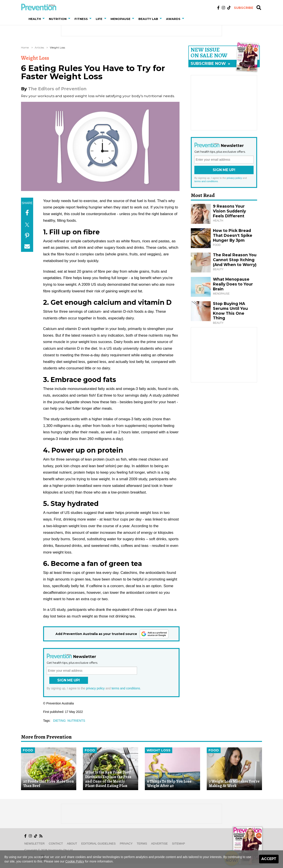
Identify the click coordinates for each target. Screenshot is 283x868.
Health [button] (35, 19)
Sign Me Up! (69, 680)
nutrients (76, 721)
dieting (59, 721)
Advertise (159, 844)
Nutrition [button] (58, 19)
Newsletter (34, 844)
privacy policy (95, 688)
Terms (142, 844)
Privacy (126, 844)
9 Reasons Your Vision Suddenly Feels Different (229, 211)
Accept (269, 859)
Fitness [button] (81, 19)
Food (28, 750)
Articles (39, 47)
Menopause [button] (120, 19)
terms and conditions (126, 688)
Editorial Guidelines (98, 844)
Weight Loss (57, 47)
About (72, 844)
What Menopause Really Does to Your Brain (233, 284)
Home (25, 47)
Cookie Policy (75, 861)
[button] (44, 19)
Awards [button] (173, 19)
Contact (56, 844)
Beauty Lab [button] (148, 19)
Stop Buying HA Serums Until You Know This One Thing (230, 311)
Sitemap (179, 844)
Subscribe (244, 8)
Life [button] (99, 19)
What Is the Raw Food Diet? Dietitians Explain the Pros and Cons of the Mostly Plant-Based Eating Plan (108, 779)
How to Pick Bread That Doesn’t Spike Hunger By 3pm (233, 235)
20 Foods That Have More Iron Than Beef (49, 784)
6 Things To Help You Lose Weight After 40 (169, 784)
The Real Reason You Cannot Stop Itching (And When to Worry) (235, 260)
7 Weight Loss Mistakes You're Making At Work (234, 784)
